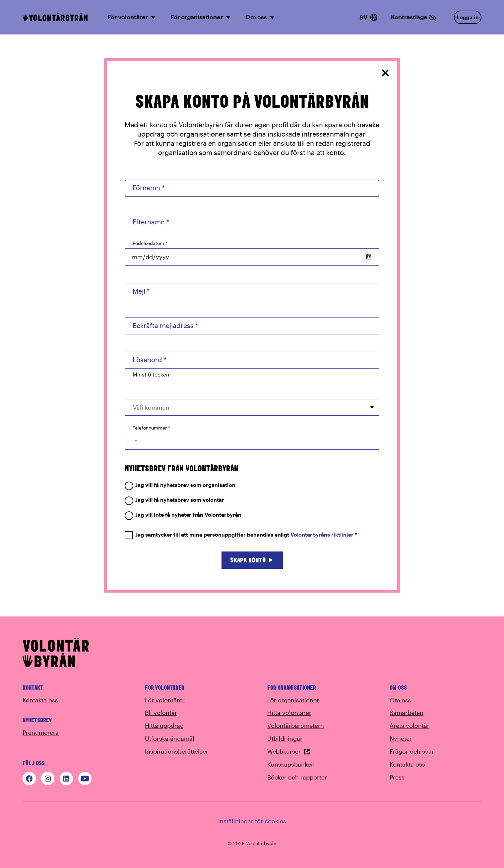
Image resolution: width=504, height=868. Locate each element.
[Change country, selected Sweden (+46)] (132, 441)
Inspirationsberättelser (177, 751)
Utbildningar (285, 738)
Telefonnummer (151, 428)
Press (397, 777)
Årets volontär (409, 725)
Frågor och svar (412, 751)
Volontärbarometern (296, 725)
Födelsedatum (150, 243)
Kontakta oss (40, 700)
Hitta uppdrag (164, 725)
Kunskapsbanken (291, 764)
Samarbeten (407, 713)
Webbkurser (289, 751)
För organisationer (293, 700)
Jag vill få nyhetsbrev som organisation (180, 485)
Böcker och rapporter (297, 777)
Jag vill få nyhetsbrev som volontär (174, 500)
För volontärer (165, 700)
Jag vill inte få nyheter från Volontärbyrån (183, 515)
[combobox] (252, 407)
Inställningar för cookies (252, 821)
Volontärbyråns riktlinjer (322, 534)
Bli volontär (161, 713)
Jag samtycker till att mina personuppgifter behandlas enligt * (241, 535)
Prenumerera (41, 732)
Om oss (400, 700)
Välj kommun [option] (151, 407)
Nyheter (401, 738)
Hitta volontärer (289, 713)
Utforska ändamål (170, 738)
